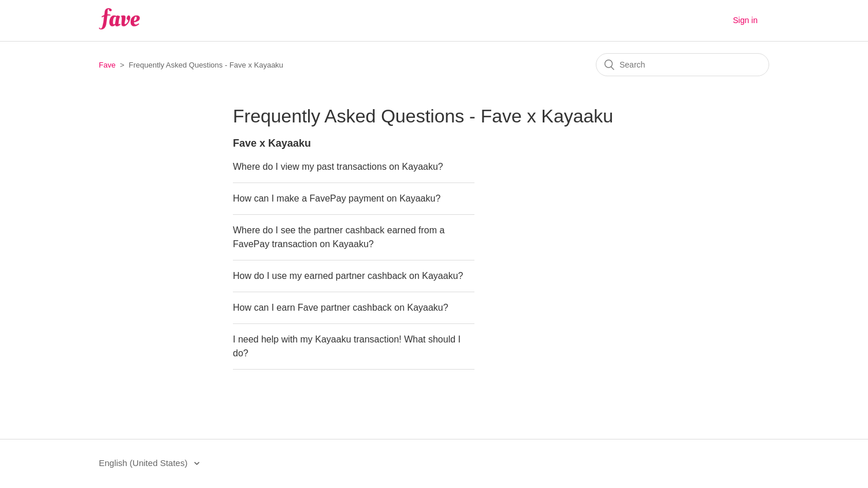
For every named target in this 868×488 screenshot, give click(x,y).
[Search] (682, 65)
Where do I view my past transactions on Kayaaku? (338, 167)
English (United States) (144, 463)
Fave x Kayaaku (272, 143)
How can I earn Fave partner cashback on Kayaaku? (341, 308)
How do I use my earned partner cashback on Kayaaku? (348, 276)
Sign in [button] (745, 20)
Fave (107, 65)
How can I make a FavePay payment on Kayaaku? (337, 198)
